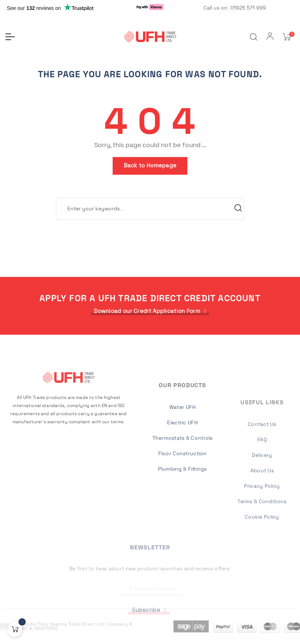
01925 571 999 (248, 8)
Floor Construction (183, 504)
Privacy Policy (262, 555)
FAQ (262, 509)
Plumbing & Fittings (182, 519)
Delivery (262, 524)
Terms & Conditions (262, 570)
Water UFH (183, 458)
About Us (262, 540)
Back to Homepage (150, 166)
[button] (150, 311)
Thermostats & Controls (183, 488)
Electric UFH (182, 473)
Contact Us (262, 493)
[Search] (150, 209)
